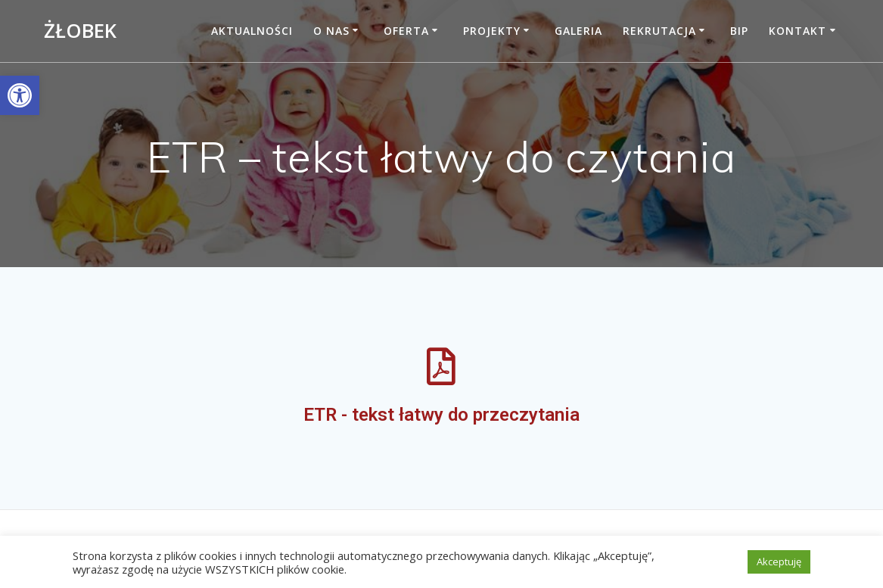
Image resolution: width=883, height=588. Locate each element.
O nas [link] (331, 31)
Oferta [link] (406, 31)
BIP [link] (739, 31)
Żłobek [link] (80, 31)
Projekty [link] (492, 31)
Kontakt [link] (797, 31)
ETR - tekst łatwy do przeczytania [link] (441, 415)
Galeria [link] (578, 31)
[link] (20, 95)
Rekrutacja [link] (659, 31)
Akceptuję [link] (779, 562)
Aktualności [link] (252, 31)
